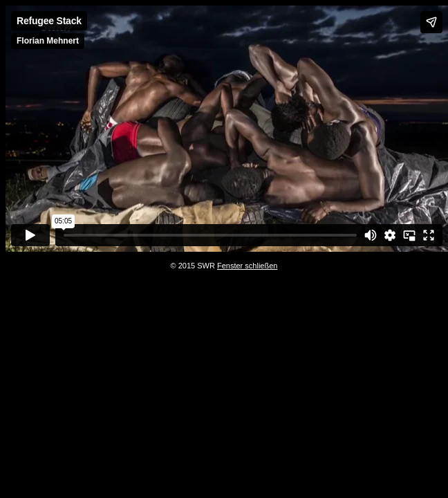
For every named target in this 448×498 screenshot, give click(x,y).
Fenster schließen (247, 266)
